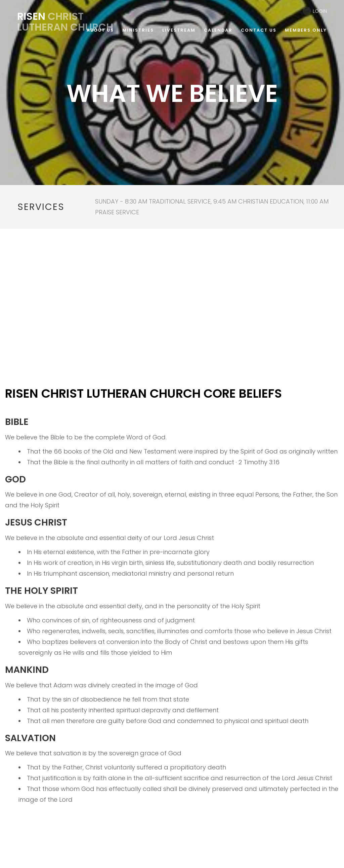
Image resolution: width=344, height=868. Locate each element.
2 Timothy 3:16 (259, 462)
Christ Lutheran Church (65, 22)
